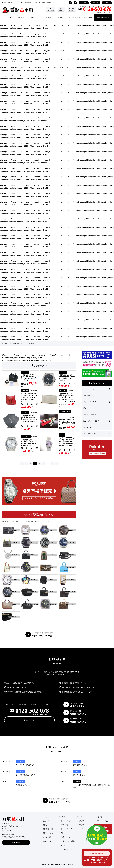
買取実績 (48, 18)
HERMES (25, 391)
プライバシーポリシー (103, 821)
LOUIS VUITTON (65, 412)
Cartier (62, 435)
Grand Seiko (26, 437)
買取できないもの (74, 18)
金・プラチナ (97, 427)
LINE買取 (82, 829)
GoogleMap (16, 842)
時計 (97, 408)
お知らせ (20, 761)
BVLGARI (25, 372)
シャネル (77, 781)
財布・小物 (97, 395)
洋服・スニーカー (97, 414)
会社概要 (99, 817)
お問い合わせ (47, 841)
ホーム (45, 817)
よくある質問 (88, 18)
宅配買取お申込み (97, 853)
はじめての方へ (48, 821)
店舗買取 (107, 3)
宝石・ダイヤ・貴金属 (97, 421)
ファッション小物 (97, 434)
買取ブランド (22, 18)
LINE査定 (84, 3)
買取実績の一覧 (48, 829)
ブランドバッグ (97, 389)
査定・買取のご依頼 (103, 18)
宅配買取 (95, 3)
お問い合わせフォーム (29, 720)
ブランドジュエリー (97, 402)
